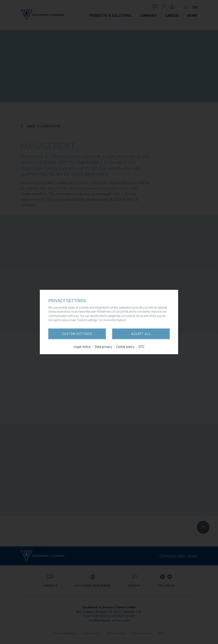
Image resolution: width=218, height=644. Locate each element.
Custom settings (77, 334)
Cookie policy (125, 347)
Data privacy (103, 347)
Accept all (141, 334)
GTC (141, 347)
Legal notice (82, 347)
